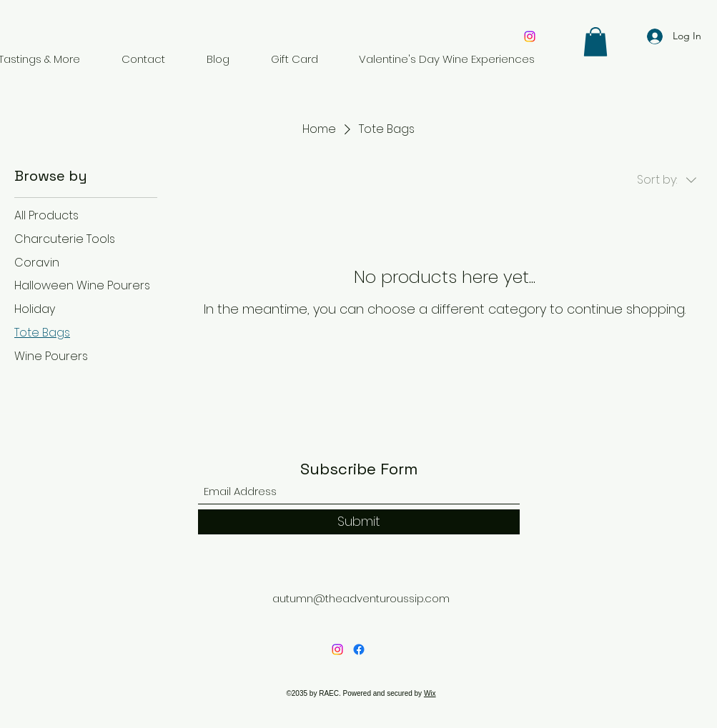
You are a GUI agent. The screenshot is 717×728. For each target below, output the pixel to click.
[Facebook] (359, 649)
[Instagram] (530, 36)
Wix (430, 693)
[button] (595, 42)
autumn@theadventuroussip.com (361, 598)
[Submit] (359, 522)
